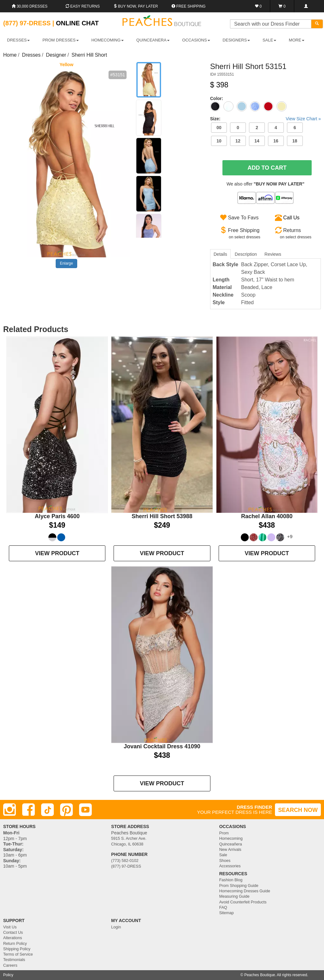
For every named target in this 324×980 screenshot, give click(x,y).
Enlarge (66, 263)
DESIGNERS (237, 40)
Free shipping (189, 6)
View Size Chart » (303, 119)
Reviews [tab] (273, 254)
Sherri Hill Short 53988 (162, 516)
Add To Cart (267, 168)
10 (219, 141)
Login (116, 927)
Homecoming (231, 839)
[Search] (317, 24)
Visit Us (10, 927)
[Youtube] (85, 810)
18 (295, 141)
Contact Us (13, 933)
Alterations (13, 938)
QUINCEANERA (153, 40)
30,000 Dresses (30, 6)
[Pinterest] (66, 810)
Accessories (230, 866)
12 (238, 141)
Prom (224, 833)
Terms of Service (18, 954)
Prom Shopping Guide (239, 886)
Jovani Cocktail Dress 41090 (162, 746)
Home (10, 55)
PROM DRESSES (61, 40)
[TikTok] (47, 810)
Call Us (291, 218)
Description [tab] (246, 254)
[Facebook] (28, 810)
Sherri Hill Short (89, 55)
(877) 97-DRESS (126, 866)
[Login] (306, 6)
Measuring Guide (234, 896)
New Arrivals (230, 850)
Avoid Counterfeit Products (243, 902)
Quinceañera (231, 844)
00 (219, 128)
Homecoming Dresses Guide (245, 891)
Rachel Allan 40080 (267, 516)
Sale (223, 855)
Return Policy (15, 944)
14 (257, 141)
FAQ (223, 908)
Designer (56, 55)
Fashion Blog (231, 880)
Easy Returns (83, 6)
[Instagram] (9, 810)
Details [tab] (220, 254)
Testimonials (14, 960)
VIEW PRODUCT (57, 553)
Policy (8, 975)
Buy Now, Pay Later (136, 6)
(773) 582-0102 (125, 861)
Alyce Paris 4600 (57, 516)
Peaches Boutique (260, 975)
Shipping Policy (17, 949)
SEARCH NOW (298, 810)
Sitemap (227, 913)
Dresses (31, 55)
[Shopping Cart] (282, 6)
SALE (269, 40)
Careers (10, 965)
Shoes (225, 861)
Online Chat (77, 23)
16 (276, 141)
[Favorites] (258, 6)
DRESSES (18, 40)
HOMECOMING (108, 40)
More (297, 40)
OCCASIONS (196, 40)
